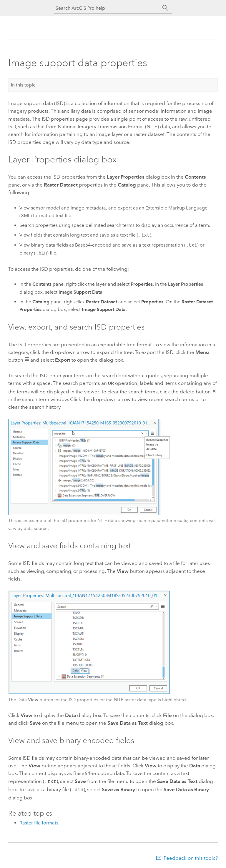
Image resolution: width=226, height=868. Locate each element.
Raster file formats (39, 821)
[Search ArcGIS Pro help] (107, 8)
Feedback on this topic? (191, 856)
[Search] (165, 8)
